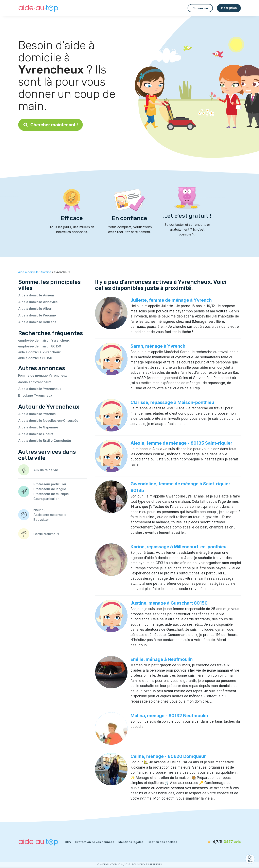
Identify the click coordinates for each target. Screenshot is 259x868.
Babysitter (41, 520)
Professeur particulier (50, 484)
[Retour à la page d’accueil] (38, 8)
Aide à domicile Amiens (36, 295)
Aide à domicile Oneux (36, 434)
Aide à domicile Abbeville (38, 302)
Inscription (229, 8)
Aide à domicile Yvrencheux (40, 389)
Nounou (39, 510)
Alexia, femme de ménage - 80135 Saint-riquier (181, 443)
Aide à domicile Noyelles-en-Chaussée (48, 421)
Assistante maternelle (50, 515)
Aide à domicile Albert (35, 309)
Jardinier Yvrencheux (35, 382)
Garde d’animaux (46, 534)
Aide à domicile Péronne (37, 315)
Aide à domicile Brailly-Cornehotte (45, 441)
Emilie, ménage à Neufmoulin (162, 659)
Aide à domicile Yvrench (37, 414)
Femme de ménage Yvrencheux (43, 375)
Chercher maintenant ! (50, 125)
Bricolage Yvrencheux (35, 395)
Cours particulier (46, 499)
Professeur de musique (51, 494)
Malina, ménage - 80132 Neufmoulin (169, 716)
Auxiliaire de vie (46, 470)
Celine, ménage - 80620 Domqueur (168, 756)
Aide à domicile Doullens (37, 322)
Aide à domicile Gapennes (38, 427)
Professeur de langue (50, 489)
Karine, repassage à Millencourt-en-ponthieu (178, 547)
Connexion (200, 8)
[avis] (218, 842)
